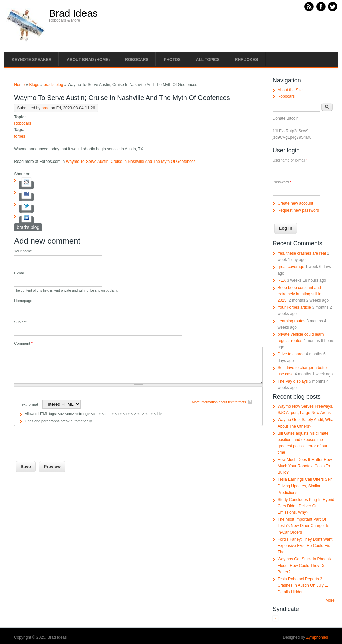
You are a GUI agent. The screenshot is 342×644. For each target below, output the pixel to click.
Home (19, 85)
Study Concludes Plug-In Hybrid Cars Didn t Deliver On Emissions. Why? (306, 506)
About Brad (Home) (88, 60)
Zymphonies (317, 637)
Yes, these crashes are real (302, 253)
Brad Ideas (73, 13)
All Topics (208, 60)
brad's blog (53, 85)
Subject (20, 322)
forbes (20, 136)
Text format (29, 404)
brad (46, 108)
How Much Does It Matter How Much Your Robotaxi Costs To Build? (305, 466)
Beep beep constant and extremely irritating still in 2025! (299, 294)
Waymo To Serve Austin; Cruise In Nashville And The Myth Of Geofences (131, 162)
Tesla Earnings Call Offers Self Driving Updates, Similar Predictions (305, 486)
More (330, 600)
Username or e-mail (290, 160)
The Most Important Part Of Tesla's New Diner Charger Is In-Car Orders (303, 526)
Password (282, 182)
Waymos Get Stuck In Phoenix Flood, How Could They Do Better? (305, 565)
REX (282, 280)
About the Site (290, 90)
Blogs (34, 85)
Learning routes (291, 321)
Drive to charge (291, 354)
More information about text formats (219, 402)
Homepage (23, 301)
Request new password (298, 210)
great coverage (291, 267)
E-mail (19, 273)
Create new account (295, 203)
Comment (23, 343)
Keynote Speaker (32, 60)
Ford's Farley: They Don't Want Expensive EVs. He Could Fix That (305, 546)
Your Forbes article (294, 307)
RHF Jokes (247, 60)
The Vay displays (293, 381)
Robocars (137, 60)
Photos (172, 60)
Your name (23, 251)
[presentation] (65, 439)
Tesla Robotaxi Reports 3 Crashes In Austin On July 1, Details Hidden (303, 585)
